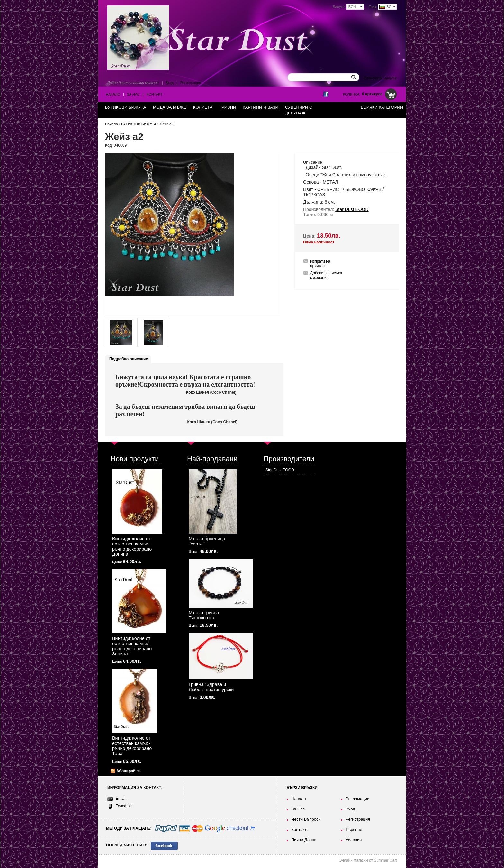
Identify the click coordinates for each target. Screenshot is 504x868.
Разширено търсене (380, 78)
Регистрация (191, 83)
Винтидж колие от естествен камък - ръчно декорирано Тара (132, 746)
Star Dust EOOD (280, 470)
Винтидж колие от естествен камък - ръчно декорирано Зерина (132, 646)
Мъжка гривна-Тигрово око (205, 615)
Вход (170, 83)
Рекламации (357, 799)
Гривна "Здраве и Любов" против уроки (211, 687)
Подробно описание (129, 359)
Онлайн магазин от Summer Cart (368, 860)
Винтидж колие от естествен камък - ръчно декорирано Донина (132, 546)
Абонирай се (129, 771)
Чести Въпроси (306, 819)
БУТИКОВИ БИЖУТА (139, 124)
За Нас (133, 94)
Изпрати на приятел (320, 264)
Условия (354, 840)
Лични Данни (304, 840)
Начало (113, 94)
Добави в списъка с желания (326, 275)
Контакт (155, 94)
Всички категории (382, 107)
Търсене (354, 830)
